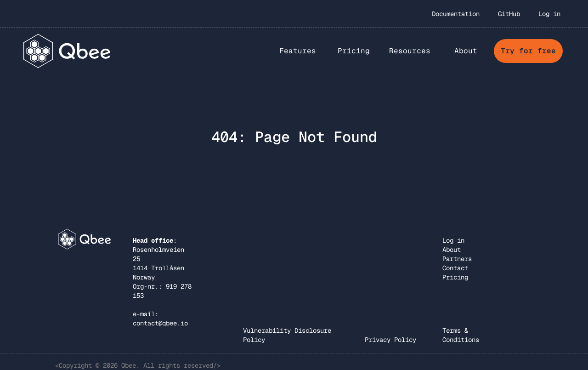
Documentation (456, 14)
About (452, 250)
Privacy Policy (390, 340)
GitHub (509, 14)
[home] (67, 51)
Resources (410, 51)
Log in (549, 14)
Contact (455, 268)
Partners (457, 259)
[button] (298, 51)
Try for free (528, 51)
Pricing (354, 51)
